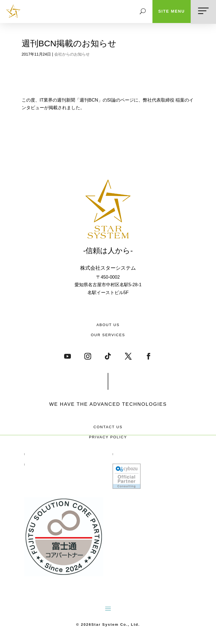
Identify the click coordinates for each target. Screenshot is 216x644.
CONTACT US (108, 427)
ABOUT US (108, 325)
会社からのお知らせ (72, 54)
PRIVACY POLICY (108, 437)
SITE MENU (172, 11)
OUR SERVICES (108, 335)
